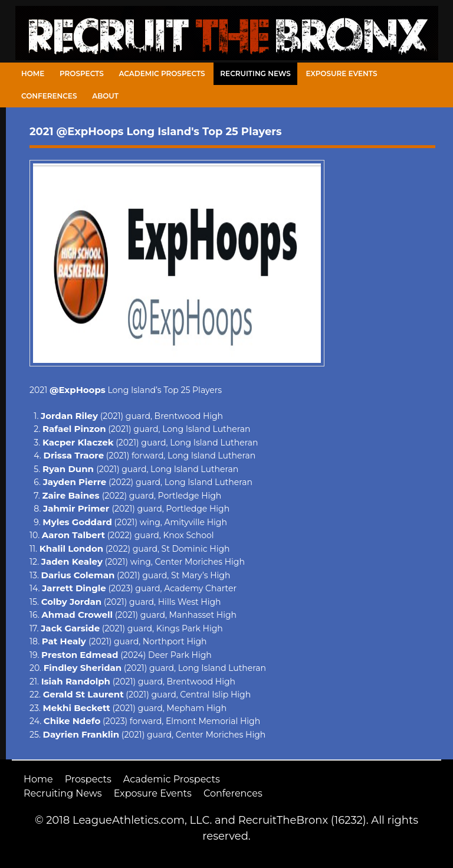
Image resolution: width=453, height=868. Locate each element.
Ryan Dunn (69, 469)
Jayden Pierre (75, 482)
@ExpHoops (78, 390)
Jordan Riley (69, 416)
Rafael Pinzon (74, 429)
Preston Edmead (80, 655)
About (105, 96)
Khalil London (71, 548)
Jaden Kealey (72, 561)
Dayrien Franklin (81, 734)
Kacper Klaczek (78, 442)
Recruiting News (255, 73)
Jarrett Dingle (74, 588)
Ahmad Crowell (77, 615)
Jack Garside (70, 628)
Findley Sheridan (83, 668)
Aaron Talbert (73, 535)
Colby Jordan (72, 602)
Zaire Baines (72, 495)
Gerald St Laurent (83, 694)
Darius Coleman (78, 575)
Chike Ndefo (72, 721)
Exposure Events (342, 73)
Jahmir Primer (77, 508)
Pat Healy (65, 641)
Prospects (82, 73)
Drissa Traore (74, 455)
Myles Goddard (77, 522)
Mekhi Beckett (76, 708)
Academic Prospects (162, 73)
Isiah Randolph (76, 681)
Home (33, 73)
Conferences (49, 96)
